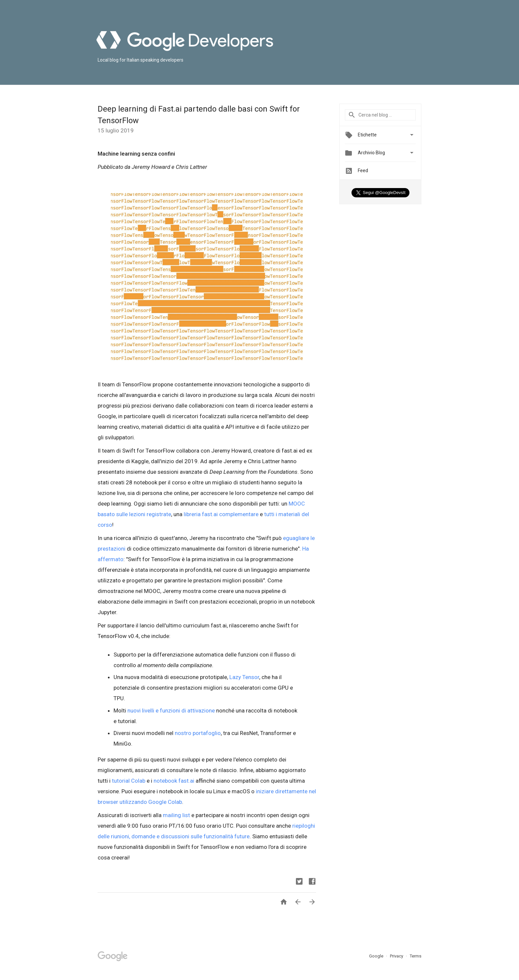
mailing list (176, 815)
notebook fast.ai (174, 781)
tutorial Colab (129, 781)
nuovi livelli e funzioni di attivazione (171, 710)
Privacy (397, 956)
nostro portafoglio (198, 733)
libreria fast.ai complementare (221, 514)
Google (377, 956)
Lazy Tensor (244, 677)
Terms (416, 956)
